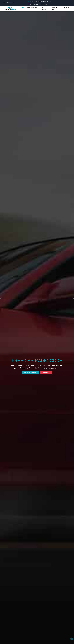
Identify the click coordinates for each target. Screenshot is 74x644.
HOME (22, 8)
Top (72, 639)
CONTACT (66, 8)
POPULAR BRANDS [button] (32, 8)
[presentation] (1, 298)
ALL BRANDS (44, 9)
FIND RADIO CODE (54, 9)
